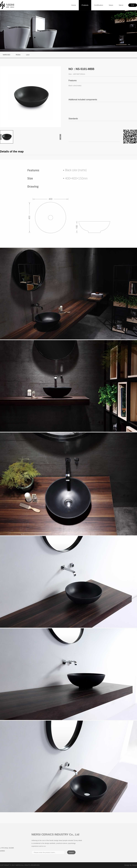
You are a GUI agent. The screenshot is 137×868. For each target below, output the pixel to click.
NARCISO (7, 55)
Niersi (121, 5)
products (85, 5)
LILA (28, 55)
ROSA (18, 55)
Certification (99, 5)
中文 (133, 5)
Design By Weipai (131, 865)
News (111, 5)
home (74, 5)
